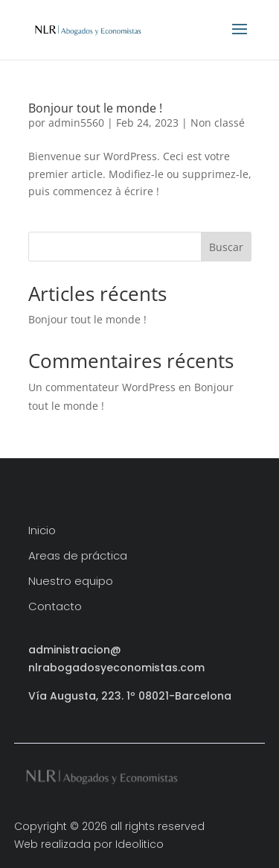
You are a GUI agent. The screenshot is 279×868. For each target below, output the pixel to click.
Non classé (218, 123)
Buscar (226, 247)
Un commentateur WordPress (102, 387)
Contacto (55, 607)
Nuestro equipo (71, 582)
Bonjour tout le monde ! (95, 108)
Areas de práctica (78, 556)
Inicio (42, 531)
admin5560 (76, 123)
